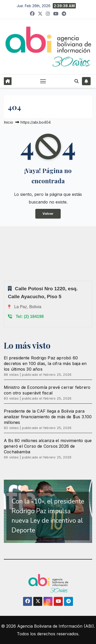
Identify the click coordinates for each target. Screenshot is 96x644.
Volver (48, 214)
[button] (77, 81)
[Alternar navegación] (43, 81)
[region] (48, 511)
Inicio (8, 122)
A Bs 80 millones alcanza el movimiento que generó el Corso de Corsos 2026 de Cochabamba (48, 446)
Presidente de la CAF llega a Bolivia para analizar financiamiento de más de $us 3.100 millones (48, 417)
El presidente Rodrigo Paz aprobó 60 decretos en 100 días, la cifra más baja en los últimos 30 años (45, 363)
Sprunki (5, 281)
